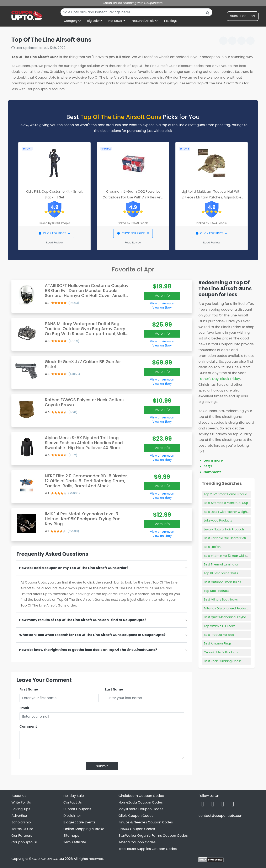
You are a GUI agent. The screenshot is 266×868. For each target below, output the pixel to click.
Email (24, 708)
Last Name (114, 689)
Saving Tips (21, 809)
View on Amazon (162, 303)
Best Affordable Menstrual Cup (226, 503)
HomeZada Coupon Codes (141, 802)
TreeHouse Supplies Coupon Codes (148, 849)
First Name (29, 689)
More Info (162, 296)
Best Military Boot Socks (221, 599)
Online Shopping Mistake (84, 829)
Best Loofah (212, 547)
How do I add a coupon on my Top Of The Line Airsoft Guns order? (74, 568)
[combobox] (136, 12)
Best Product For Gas (219, 635)
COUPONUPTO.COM (48, 859)
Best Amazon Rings (218, 643)
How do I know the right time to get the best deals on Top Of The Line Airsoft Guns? (88, 650)
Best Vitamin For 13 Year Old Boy (227, 556)
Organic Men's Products (221, 652)
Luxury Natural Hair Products (224, 529)
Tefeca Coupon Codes (137, 842)
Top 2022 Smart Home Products (227, 494)
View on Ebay (162, 308)
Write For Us (21, 802)
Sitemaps (71, 836)
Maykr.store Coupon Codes (141, 809)
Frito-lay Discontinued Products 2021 (230, 608)
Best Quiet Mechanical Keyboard (227, 617)
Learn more (213, 460)
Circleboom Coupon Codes (141, 796)
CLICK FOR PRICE (54, 233)
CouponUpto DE (25, 842)
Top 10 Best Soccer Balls (221, 573)
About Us (19, 796)
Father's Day (209, 379)
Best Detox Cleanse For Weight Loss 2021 (233, 512)
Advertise (19, 816)
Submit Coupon (243, 17)
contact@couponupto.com (221, 816)
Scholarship (21, 822)
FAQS (208, 466)
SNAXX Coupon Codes (137, 829)
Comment (28, 726)
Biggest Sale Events (79, 822)
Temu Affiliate (75, 842)
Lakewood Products (218, 520)
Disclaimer (72, 816)
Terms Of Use (22, 829)
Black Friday (230, 379)
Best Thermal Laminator (221, 564)
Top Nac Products (217, 591)
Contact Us (73, 802)
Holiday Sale (74, 796)
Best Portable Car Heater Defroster (229, 538)
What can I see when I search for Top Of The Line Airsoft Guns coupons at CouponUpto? (92, 635)
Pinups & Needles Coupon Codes (146, 822)
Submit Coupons (77, 809)
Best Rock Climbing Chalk (222, 661)
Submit (102, 766)
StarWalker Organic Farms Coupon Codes (153, 836)
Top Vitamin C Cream (220, 626)
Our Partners (22, 836)
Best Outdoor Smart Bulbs (222, 582)
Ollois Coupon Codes (136, 816)
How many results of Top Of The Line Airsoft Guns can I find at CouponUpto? (83, 620)
